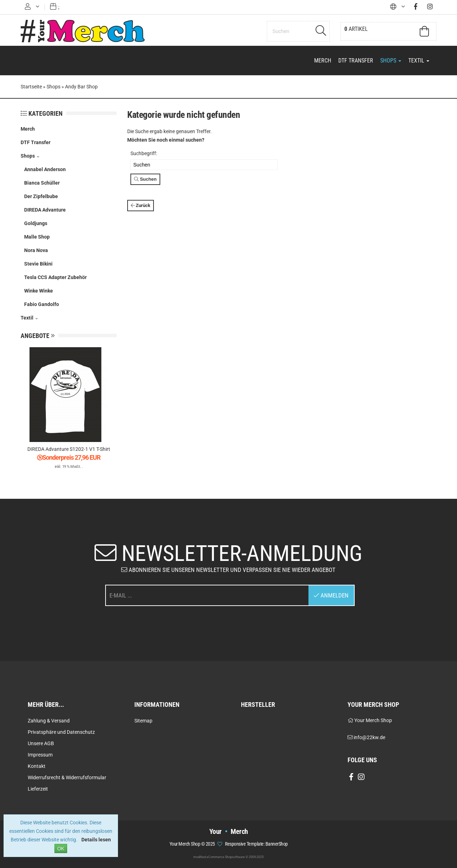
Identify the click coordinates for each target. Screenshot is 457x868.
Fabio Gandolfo (42, 304)
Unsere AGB (41, 743)
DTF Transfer (356, 61)
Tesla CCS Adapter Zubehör (55, 277)
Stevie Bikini (38, 264)
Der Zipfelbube (41, 196)
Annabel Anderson (45, 169)
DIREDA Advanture (45, 210)
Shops (391, 61)
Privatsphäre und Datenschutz (61, 732)
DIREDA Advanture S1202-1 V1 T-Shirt (69, 449)
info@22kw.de (369, 737)
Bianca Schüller (42, 183)
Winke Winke (39, 291)
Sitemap (143, 721)
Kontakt (37, 766)
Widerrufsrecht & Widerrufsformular (67, 777)
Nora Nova (36, 250)
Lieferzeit (38, 789)
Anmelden (331, 595)
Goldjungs (36, 223)
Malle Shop (37, 237)
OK (61, 848)
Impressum (40, 755)
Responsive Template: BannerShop (256, 844)
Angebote (38, 336)
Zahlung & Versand (49, 721)
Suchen (145, 179)
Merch (323, 61)
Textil (419, 61)
